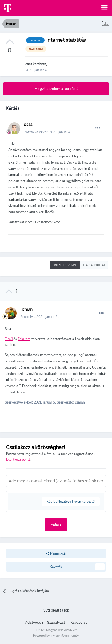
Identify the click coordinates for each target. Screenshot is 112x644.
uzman (26, 310)
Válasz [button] (56, 524)
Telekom (24, 339)
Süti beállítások (56, 610)
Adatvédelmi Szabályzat (45, 623)
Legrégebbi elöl (94, 265)
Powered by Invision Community (56, 635)
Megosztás (56, 554)
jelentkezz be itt (18, 459)
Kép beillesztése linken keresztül (71, 501)
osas (29, 64)
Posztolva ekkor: (48, 132)
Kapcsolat (79, 623)
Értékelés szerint (65, 265)
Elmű (9, 339)
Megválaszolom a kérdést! (56, 89)
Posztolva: (39, 317)
